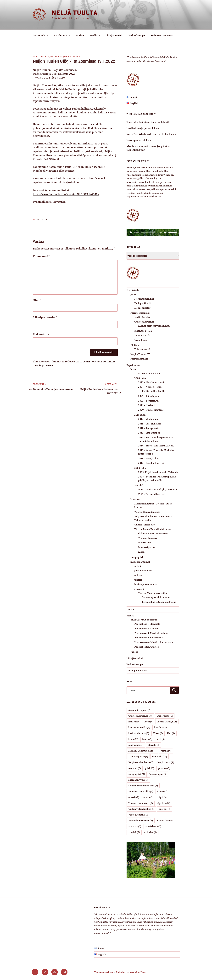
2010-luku (140, 415)
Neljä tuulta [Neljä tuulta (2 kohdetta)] (166, 762)
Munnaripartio (146, 547)
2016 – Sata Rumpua (149, 433)
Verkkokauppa (137, 35)
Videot (134, 652)
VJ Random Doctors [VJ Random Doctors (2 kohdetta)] (141, 821)
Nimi (37, 300)
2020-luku (140, 378)
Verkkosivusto (42, 334)
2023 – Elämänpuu (149, 396)
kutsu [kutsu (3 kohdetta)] (133, 739)
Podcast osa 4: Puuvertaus (148, 638)
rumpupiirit (137, 557)
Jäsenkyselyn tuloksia (139, 140)
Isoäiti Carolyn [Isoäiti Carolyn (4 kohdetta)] (167, 722)
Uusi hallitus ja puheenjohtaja (143, 128)
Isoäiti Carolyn (142, 317)
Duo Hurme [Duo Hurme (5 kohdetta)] (165, 716)
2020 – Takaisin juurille (151, 410)
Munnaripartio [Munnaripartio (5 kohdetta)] (138, 757)
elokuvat (139, 589)
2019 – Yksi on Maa (149, 419)
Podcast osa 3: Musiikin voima (151, 633)
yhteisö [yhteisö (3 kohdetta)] (134, 832)
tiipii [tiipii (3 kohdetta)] (162, 797)
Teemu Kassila (142, 335)
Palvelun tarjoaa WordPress (131, 972)
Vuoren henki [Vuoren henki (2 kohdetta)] (166, 821)
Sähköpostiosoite (45, 317)
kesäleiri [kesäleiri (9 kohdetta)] (161, 727)
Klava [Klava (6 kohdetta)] (158, 733)
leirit (133, 369)
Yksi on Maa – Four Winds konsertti (154, 529)
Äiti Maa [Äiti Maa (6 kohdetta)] (150, 832)
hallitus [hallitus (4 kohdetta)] (134, 722)
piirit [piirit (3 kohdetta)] (150, 768)
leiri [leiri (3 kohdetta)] (161, 739)
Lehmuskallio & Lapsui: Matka (159, 602)
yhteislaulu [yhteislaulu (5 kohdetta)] (153, 826)
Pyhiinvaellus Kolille (154, 391)
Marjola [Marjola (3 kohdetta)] (154, 745)
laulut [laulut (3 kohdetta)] (147, 739)
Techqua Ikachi (143, 303)
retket (138, 566)
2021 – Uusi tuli (147, 405)
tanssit (138, 580)
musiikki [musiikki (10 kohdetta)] (159, 757)
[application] (153, 233)
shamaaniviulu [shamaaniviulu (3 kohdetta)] (138, 780)
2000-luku (140, 468)
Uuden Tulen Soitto (145, 525)
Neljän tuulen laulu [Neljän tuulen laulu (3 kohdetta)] (141, 762)
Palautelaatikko (139, 359)
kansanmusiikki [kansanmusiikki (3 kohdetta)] (139, 727)
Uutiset (80, 35)
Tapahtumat (62, 35)
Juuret (134, 295)
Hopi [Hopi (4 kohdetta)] (149, 722)
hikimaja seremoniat (146, 584)
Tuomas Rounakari (149, 538)
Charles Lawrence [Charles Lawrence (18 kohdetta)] (140, 716)
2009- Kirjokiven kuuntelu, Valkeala (158, 472)
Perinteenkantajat (140, 313)
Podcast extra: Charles (147, 647)
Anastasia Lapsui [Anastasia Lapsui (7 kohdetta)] (139, 710)
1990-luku (140, 485)
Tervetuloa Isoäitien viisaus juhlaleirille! (149, 122)
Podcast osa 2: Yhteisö (146, 629)
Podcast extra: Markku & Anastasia (154, 642)
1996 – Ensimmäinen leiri (152, 494)
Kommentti (41, 256)
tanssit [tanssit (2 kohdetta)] (134, 797)
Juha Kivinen (72, 57)
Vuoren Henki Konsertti (147, 512)
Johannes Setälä (143, 331)
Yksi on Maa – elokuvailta (153, 593)
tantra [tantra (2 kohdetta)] (148, 797)
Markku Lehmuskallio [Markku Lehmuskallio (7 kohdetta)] (142, 751)
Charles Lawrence (144, 322)
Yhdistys (135, 345)
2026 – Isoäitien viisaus (147, 374)
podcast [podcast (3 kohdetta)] (164, 768)
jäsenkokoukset (143, 571)
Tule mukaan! (142, 349)
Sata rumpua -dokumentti (156, 597)
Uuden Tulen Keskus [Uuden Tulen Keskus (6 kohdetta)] (141, 809)
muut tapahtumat (140, 562)
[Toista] (131, 233)
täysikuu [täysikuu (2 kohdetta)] (164, 803)
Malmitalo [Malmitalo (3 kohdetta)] (136, 745)
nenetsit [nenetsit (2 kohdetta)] (135, 768)
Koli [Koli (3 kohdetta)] (171, 733)
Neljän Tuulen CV (140, 354)
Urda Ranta (141, 340)
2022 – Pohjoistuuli (149, 401)
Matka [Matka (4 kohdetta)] (166, 751)
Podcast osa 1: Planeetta (147, 624)
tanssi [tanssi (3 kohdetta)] (162, 791)
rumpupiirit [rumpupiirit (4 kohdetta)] (137, 774)
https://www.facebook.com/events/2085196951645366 (66, 194)
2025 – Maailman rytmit (151, 382)
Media (95, 35)
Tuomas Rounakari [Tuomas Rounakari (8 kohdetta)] (141, 803)
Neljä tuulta (75, 13)
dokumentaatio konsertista (153, 533)
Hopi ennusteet (143, 308)
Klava (141, 552)
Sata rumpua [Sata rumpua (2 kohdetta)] (158, 774)
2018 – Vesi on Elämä (150, 424)
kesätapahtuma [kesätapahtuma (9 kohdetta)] (139, 733)
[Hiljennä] (166, 233)
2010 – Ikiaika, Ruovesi (151, 463)
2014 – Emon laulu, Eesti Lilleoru (156, 446)
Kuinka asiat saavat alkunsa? (154, 326)
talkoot (138, 575)
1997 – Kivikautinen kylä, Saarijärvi (158, 489)
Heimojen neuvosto (162, 35)
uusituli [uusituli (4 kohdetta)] (165, 809)
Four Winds (41, 35)
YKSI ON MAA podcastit (144, 620)
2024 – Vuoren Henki (150, 387)
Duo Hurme (145, 543)
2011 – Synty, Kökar (148, 458)
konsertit (135, 499)
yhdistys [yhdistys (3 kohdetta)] (135, 826)
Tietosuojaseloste (104, 972)
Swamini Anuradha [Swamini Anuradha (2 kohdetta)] (141, 791)
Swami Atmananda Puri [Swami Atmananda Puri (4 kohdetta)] (143, 786)
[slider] (148, 233)
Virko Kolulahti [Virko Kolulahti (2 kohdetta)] (138, 815)
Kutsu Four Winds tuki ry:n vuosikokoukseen (151, 134)
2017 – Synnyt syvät (149, 428)
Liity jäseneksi (114, 35)
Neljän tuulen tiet (144, 299)
